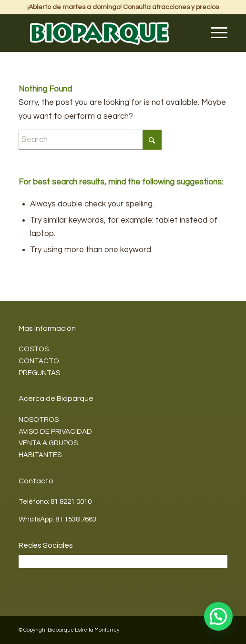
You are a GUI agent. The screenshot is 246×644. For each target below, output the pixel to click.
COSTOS (34, 349)
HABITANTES (40, 455)
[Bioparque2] (102, 33)
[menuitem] (214, 33)
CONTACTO (39, 361)
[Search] (90, 140)
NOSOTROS (39, 420)
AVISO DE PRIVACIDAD (55, 432)
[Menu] (214, 33)
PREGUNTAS (39, 373)
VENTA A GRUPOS (48, 443)
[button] (218, 616)
